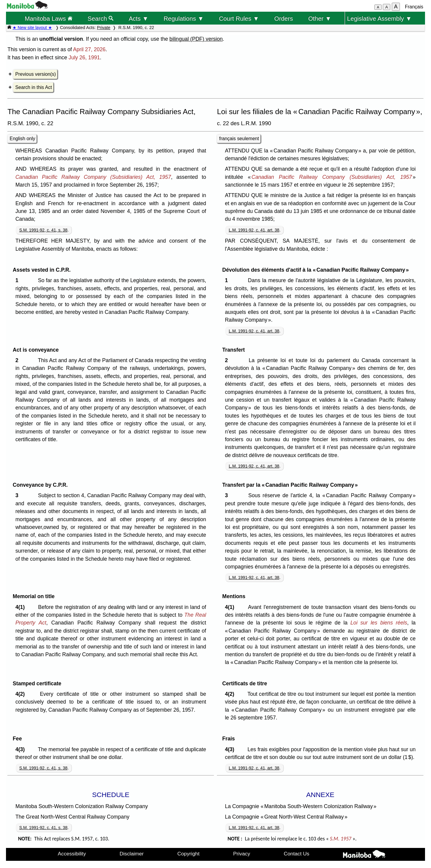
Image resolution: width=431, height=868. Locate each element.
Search (101, 18)
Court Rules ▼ (239, 18)
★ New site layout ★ (32, 28)
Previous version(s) (35, 74)
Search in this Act (34, 87)
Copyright (189, 854)
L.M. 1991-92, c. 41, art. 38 (254, 230)
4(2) (21, 694)
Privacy (242, 854)
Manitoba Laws (48, 18)
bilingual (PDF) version (196, 39)
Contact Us (296, 854)
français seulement (239, 139)
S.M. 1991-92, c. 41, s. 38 (43, 230)
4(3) (21, 749)
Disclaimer (132, 854)
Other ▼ (320, 18)
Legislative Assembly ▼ (380, 18)
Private (104, 28)
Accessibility (72, 854)
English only (22, 139)
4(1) (21, 607)
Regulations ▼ (184, 18)
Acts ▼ (139, 18)
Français (414, 7)
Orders (284, 18)
